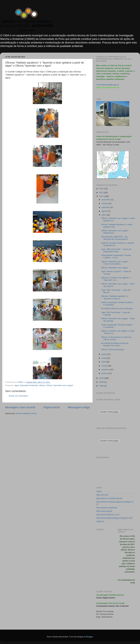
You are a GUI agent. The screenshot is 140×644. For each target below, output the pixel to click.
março (105, 366)
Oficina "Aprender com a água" (60, 385)
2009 (102, 382)
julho (104, 215)
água (17, 385)
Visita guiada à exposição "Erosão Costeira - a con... (116, 256)
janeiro (105, 373)
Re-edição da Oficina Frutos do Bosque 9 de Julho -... (115, 344)
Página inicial (52, 407)
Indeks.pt (100, 521)
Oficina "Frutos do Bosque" (113, 349)
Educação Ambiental (29, 385)
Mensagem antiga (79, 407)
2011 (102, 196)
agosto (105, 211)
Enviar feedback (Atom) (26, 413)
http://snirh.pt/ (102, 495)
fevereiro (106, 370)
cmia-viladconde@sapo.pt (108, 85)
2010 (102, 378)
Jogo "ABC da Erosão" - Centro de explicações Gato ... (116, 250)
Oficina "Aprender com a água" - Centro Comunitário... (115, 263)
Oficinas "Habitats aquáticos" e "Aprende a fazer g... (115, 297)
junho (104, 354)
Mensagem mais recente (20, 407)
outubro (105, 203)
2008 (102, 386)
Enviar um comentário (18, 396)
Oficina (42, 385)
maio (104, 358)
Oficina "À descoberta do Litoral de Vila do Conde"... (116, 338)
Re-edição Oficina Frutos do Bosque (117, 308)
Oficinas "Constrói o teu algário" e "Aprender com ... (116, 279)
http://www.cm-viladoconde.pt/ (109, 498)
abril (104, 362)
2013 (102, 189)
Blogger (90, 637)
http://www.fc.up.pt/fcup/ (107, 508)
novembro (106, 200)
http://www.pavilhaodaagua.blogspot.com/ (114, 518)
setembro (106, 207)
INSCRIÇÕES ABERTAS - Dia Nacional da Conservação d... (115, 238)
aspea (99, 491)
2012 (102, 193)
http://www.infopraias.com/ (108, 515)
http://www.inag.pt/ (104, 511)
